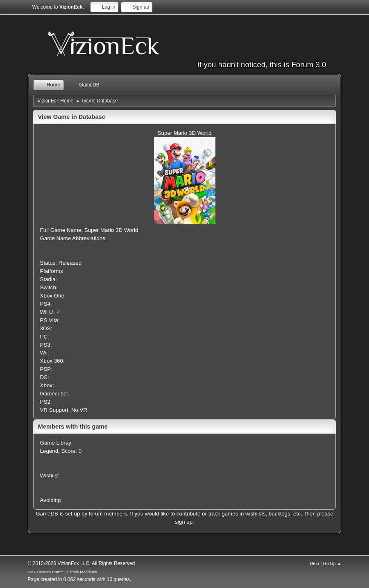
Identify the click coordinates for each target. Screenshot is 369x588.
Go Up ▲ (332, 563)
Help (315, 563)
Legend (49, 451)
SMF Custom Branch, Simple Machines (62, 572)
